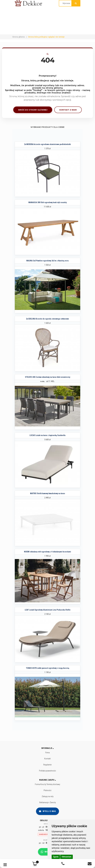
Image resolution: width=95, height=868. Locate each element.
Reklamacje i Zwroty (48, 802)
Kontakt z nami (68, 110)
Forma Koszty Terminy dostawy (47, 784)
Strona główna (19, 37)
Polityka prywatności (47, 771)
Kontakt (48, 759)
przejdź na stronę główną (47, 88)
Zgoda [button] (56, 857)
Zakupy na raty (48, 796)
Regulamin (47, 765)
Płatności (47, 790)
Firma (47, 753)
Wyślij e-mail (47, 811)
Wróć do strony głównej (33, 110)
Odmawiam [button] (66, 857)
